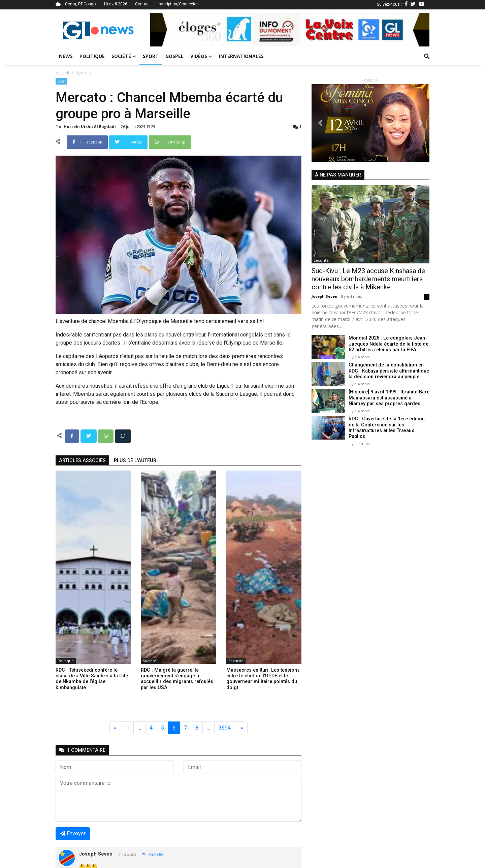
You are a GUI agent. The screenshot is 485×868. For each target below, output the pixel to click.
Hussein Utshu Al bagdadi (90, 126)
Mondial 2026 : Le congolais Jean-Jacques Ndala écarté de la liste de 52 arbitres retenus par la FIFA (389, 344)
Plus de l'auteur (135, 461)
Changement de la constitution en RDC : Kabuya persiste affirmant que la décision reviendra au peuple (389, 371)
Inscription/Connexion (178, 4)
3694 (225, 728)
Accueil (62, 73)
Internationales (241, 56)
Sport (151, 56)
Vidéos (201, 56)
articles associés (82, 461)
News (66, 56)
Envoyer (73, 833)
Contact (142, 4)
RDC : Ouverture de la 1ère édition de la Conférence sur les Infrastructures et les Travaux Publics (387, 428)
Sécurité (236, 661)
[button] (171, 30)
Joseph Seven (325, 296)
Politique (92, 56)
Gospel (174, 56)
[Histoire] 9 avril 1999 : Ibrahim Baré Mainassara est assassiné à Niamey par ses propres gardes (389, 398)
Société (124, 56)
